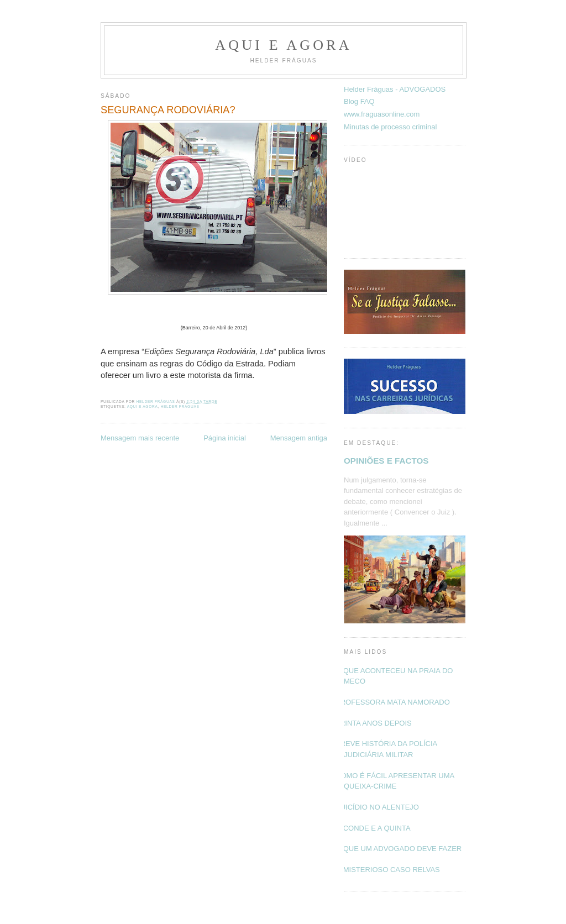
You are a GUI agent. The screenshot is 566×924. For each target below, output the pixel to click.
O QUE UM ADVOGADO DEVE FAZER (399, 849)
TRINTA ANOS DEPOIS (374, 723)
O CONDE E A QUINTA (373, 828)
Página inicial (225, 438)
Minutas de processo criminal (390, 127)
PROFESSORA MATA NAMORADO (393, 702)
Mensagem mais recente (140, 438)
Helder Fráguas (180, 406)
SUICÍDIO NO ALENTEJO (377, 807)
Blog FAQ (359, 101)
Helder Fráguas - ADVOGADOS (395, 89)
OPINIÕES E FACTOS (386, 461)
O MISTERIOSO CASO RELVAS (388, 870)
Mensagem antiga (299, 438)
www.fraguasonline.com (382, 114)
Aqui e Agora (283, 45)
